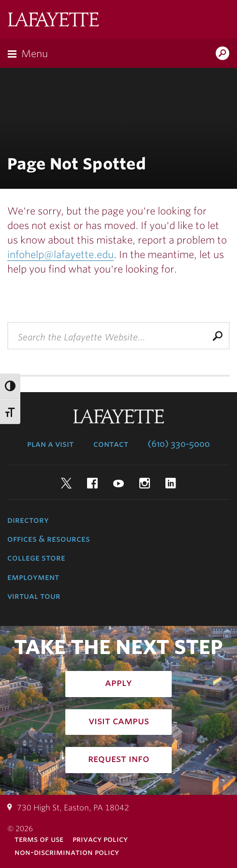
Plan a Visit (50, 444)
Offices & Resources (49, 539)
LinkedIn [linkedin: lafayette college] (171, 483)
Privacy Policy (100, 839)
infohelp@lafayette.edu (60, 255)
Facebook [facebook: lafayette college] (92, 483)
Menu (35, 54)
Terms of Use (39, 839)
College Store (36, 558)
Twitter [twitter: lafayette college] (66, 483)
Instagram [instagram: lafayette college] (145, 483)
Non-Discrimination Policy (67, 852)
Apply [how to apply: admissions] (118, 683)
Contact (111, 444)
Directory (28, 520)
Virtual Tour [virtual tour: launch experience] (34, 596)
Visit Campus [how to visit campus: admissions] (119, 721)
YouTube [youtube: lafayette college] (118, 483)
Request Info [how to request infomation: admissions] (119, 759)
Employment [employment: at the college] (33, 577)
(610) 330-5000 (179, 444)
